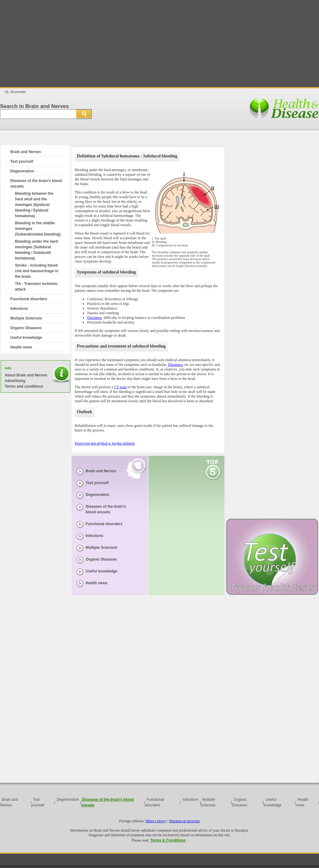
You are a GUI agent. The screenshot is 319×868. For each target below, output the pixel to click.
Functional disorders (29, 299)
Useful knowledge (26, 338)
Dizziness (94, 318)
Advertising (15, 381)
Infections (19, 309)
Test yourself (22, 161)
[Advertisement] (159, 44)
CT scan (120, 387)
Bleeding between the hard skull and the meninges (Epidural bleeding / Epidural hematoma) (34, 205)
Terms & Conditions (168, 840)
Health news (21, 347)
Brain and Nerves (26, 152)
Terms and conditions (24, 386)
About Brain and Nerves (26, 375)
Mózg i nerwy (156, 821)
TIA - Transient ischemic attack (36, 287)
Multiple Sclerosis (26, 318)
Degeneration (22, 171)
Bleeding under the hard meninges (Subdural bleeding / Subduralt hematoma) (36, 250)
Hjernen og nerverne (184, 821)
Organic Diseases (26, 328)
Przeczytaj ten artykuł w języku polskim (105, 443)
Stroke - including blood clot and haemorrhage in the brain (37, 271)
